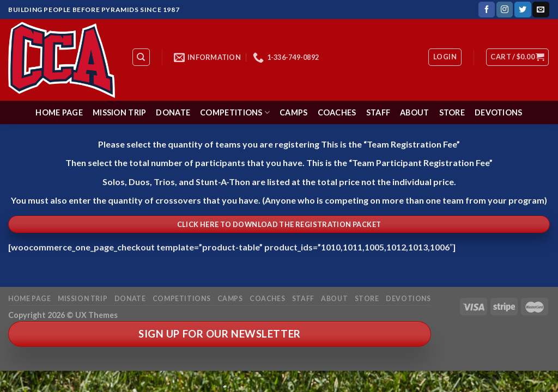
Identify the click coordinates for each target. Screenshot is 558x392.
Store (452, 112)
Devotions (499, 112)
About (414, 112)
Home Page (59, 112)
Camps (293, 112)
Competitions (235, 112)
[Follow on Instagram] (505, 10)
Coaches (337, 112)
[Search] (141, 57)
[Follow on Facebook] (487, 10)
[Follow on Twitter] (523, 10)
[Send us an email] (541, 10)
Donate (173, 112)
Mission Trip (119, 112)
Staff (378, 112)
